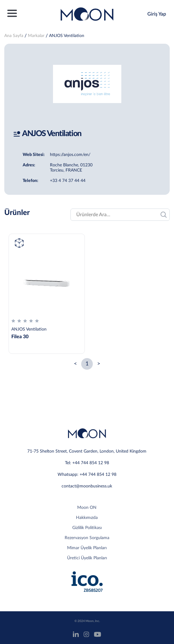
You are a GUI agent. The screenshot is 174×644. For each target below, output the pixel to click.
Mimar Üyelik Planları (87, 548)
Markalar (36, 36)
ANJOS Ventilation (67, 36)
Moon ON (87, 508)
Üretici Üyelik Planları (87, 558)
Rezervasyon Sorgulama (87, 538)
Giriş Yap (157, 14)
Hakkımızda (87, 518)
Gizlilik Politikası (87, 528)
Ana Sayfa (14, 36)
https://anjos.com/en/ (70, 155)
